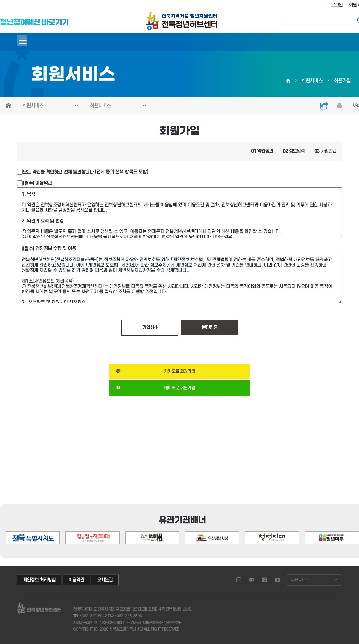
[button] (335, 514)
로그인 (337, 5)
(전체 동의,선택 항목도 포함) (85, 172)
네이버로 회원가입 (179, 388)
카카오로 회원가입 (179, 371)
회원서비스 (33, 106)
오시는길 (105, 580)
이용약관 (37, 183)
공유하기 (324, 106)
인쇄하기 (339, 106)
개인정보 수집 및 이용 (49, 249)
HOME (8, 106)
